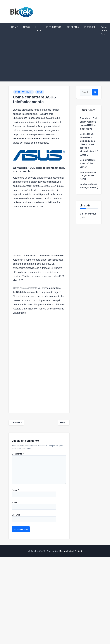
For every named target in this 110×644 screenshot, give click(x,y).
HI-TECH (38, 29)
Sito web (16, 515)
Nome (15, 490)
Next (64, 423)
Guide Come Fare (104, 31)
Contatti (78, 551)
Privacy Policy (67, 551)
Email (15, 502)
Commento (18, 454)
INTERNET (90, 27)
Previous (16, 423)
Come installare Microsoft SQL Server (88, 163)
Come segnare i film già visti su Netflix (88, 175)
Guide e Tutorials (23, 92)
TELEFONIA (73, 27)
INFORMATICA (54, 27)
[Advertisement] (55, 61)
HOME (15, 27)
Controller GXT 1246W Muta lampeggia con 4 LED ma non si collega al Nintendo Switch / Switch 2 (89, 144)
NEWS (26, 27)
